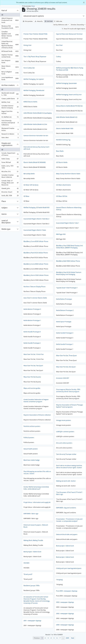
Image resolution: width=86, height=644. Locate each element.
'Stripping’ (59, 581)
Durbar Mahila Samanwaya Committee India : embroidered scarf (36, 489)
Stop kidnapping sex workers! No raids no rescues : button (37, 473)
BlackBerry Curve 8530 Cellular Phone (52, 241)
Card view (49, 21)
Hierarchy (39, 21)
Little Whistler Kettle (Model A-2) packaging (38, 113)
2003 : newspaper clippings (65, 604)
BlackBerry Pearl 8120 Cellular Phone (52, 253)
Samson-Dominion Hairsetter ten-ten (36, 138)
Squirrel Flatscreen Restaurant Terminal (69, 34)
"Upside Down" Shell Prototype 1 (67, 289)
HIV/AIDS (26, 564)
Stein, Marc (10, 138)
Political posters (29, 438)
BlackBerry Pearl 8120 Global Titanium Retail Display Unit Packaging (69, 275)
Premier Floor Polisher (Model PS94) (35, 34)
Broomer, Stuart (10, 192)
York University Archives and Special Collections (10, 123)
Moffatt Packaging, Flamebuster (34, 90)
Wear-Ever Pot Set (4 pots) (32, 378)
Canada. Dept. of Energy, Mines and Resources (10, 183)
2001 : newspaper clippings (32, 621)
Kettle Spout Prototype (64, 323)
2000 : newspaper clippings (65, 626)
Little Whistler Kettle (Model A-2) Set (35, 126)
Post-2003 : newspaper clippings (67, 592)
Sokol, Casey (10, 159)
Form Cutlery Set (29, 68)
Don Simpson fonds (10, 61)
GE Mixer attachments (47, 187)
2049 (67, 638)
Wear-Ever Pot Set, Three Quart (66, 357)
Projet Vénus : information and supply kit (37, 503)
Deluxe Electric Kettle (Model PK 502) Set (69, 106)
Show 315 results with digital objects (74, 29)
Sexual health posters (31, 449)
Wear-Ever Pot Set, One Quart (66, 368)
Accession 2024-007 (63, 380)
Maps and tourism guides (32, 389)
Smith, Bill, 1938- (10, 196)
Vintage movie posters (64, 422)
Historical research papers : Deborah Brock (36, 527)
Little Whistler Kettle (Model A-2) (67, 117)
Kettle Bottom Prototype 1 (32, 321)
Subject (4, 208)
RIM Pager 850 (44, 236)
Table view (58, 21)
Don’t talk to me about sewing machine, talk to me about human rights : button (69, 468)
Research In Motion (10, 134)
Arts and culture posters (64, 444)
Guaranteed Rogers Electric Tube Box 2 (53, 219)
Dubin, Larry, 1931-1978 (10, 167)
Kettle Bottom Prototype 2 (65, 312)
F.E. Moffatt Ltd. (10, 117)
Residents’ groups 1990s (32, 586)
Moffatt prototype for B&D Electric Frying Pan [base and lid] (70, 69)
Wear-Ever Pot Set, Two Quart (33, 366)
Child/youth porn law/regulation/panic (69, 570)
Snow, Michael (10, 163)
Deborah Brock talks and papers (67, 536)
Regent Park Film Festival (10, 112)
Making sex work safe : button (66, 482)
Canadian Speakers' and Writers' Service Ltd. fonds (10, 35)
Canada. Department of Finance (10, 154)
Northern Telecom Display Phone (34, 287)
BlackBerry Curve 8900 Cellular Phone (36, 265)
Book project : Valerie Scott (65, 547)
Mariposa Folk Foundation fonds (10, 27)
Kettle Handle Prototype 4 (32, 332)
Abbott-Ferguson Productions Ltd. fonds (10, 20)
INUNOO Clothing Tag (63, 140)
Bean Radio (60, 151)
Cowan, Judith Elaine (10, 99)
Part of (4, 10)
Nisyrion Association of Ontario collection (37, 416)
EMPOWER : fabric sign (31, 514)
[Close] (84, 3)
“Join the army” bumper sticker (66, 456)
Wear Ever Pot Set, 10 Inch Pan (34, 355)
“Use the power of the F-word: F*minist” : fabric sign (70, 495)
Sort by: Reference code (61, 25)
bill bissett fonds (10, 52)
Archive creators (8, 85)
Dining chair (28, 45)
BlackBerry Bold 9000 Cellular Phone (68, 262)
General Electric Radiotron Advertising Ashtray (52, 211)
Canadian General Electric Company (10, 107)
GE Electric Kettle (45, 164)
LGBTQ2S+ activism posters (65, 433)
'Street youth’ (28, 575)
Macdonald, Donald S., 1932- (10, 94)
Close (33, 6)
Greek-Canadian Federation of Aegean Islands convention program (36, 401)
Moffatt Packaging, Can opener (34, 79)
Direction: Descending (78, 25)
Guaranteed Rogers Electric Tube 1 (51, 225)
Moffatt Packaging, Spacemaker (67, 83)
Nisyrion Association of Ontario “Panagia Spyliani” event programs (69, 407)
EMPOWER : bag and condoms (66, 509)
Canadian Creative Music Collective (10, 176)
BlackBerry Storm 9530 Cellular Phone (36, 276)
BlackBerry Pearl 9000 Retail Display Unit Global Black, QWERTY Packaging (53, 249)
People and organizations (7, 144)
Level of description (6, 222)
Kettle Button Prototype (64, 301)
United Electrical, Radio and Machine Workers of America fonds (10, 45)
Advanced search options (34, 16)
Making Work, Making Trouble (33, 541)
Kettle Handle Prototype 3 (65, 334)
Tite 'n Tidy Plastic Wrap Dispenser (35, 57)
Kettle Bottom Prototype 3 (32, 310)
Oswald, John (10, 189)
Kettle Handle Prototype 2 (32, 344)
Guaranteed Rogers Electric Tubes (51, 230)
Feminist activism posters (32, 427)
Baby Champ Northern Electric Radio (52, 176)
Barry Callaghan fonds (10, 73)
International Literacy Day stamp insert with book (36, 150)
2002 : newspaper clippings (65, 615)
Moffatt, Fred (10, 103)
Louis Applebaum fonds (10, 78)
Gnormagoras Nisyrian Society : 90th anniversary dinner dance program (68, 392)
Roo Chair (59, 45)
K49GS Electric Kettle (30, 102)
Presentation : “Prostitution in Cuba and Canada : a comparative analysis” (69, 522)
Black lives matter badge (32, 461)
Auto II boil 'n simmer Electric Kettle (35, 298)
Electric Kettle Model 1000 (65, 128)
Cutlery (59, 57)
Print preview (28, 21)
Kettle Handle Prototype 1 (65, 346)
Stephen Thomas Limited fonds (10, 56)
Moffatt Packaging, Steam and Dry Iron (69, 95)
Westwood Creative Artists (10, 129)
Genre (4, 214)
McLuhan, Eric (10, 172)
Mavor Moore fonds (10, 67)
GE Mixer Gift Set (45, 198)
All (2, 15)
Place (4, 201)
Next (73, 638)
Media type (6, 229)
